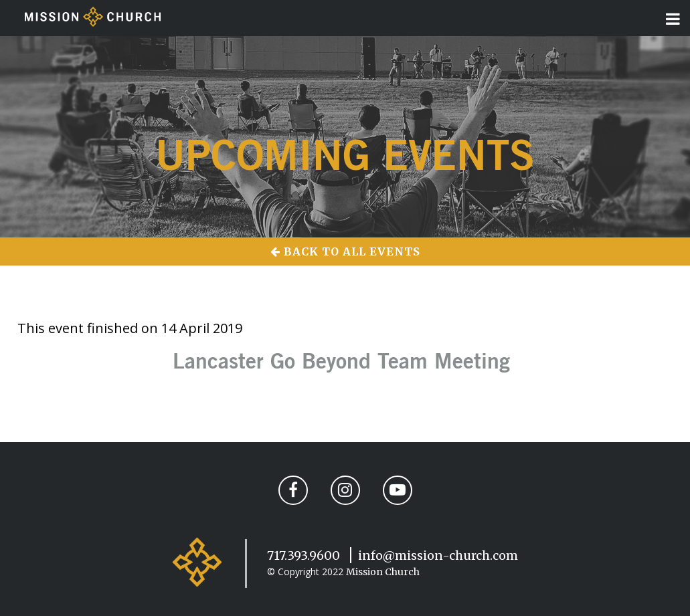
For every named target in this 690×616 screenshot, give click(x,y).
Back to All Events (345, 251)
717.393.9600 (304, 555)
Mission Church (383, 572)
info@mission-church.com (438, 555)
